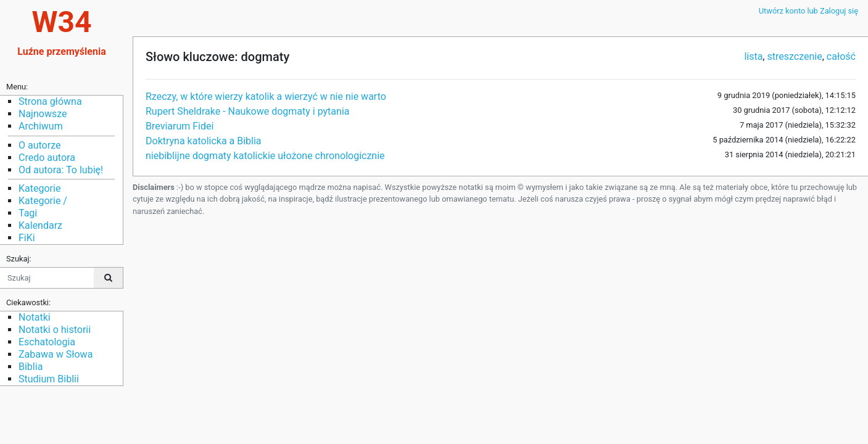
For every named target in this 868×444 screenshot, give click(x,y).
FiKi (27, 238)
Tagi (28, 213)
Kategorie (39, 188)
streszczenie (794, 56)
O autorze (39, 145)
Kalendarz (40, 225)
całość (841, 56)
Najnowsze (43, 114)
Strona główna (50, 101)
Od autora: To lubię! (61, 170)
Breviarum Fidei (180, 126)
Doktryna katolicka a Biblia (204, 141)
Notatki (35, 317)
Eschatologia (47, 342)
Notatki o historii (55, 330)
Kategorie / (43, 201)
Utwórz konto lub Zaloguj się (808, 11)
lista (753, 56)
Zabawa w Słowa (56, 354)
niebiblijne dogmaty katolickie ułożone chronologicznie (265, 156)
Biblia (31, 367)
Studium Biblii (49, 379)
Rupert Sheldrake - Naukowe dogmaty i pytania (247, 111)
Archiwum (41, 126)
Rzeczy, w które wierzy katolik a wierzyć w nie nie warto (266, 97)
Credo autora (47, 158)
